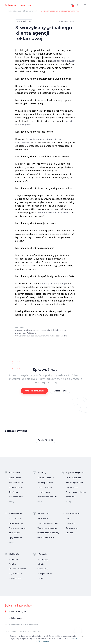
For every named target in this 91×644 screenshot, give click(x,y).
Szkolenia (69, 533)
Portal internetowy (16, 487)
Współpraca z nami (45, 574)
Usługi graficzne (72, 487)
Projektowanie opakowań (76, 492)
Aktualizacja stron (16, 497)
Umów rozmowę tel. (15, 612)
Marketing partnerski (45, 482)
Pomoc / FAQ (14, 559)
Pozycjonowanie (44, 492)
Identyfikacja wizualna (74, 482)
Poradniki (13, 564)
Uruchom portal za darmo (47, 528)
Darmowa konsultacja (34, 391)
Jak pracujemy (43, 559)
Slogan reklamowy (16, 523)
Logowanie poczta (16, 574)
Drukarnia (70, 519)
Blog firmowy (14, 492)
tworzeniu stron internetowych (53, 213)
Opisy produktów (16, 537)
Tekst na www (15, 533)
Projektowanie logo (73, 478)
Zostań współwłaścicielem (48, 523)
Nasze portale (43, 519)
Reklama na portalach (46, 478)
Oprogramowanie (73, 528)
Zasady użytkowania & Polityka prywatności (21, 625)
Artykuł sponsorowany (18, 528)
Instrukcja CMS (15, 578)
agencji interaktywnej (53, 283)
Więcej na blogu (45, 440)
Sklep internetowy (16, 482)
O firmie (41, 564)
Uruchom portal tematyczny (48, 533)
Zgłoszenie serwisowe (18, 569)
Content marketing (45, 487)
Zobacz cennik (60, 391)
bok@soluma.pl (14, 618)
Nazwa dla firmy (15, 519)
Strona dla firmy (15, 478)
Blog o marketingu (24, 21)
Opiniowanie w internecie (47, 497)
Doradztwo (70, 523)
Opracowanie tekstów (46, 537)
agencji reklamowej (63, 61)
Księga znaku (71, 497)
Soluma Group (43, 569)
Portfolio (41, 578)
